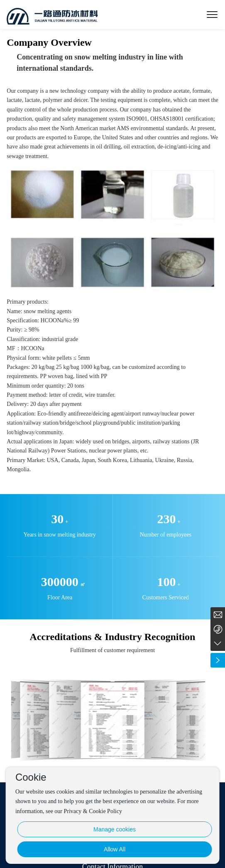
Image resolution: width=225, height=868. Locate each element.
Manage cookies (115, 829)
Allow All (115, 849)
